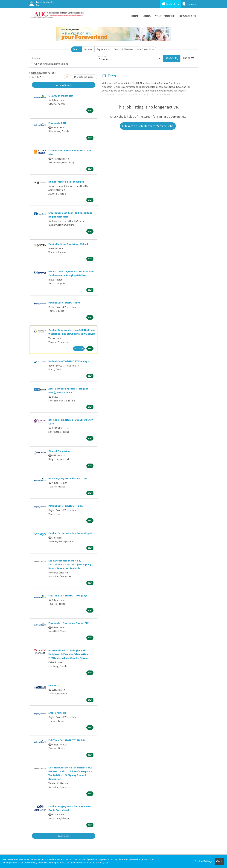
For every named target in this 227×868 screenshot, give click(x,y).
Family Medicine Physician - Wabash (68, 244)
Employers (190, 4)
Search (77, 49)
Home (135, 16)
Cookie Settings (204, 861)
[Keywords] (64, 58)
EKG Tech (54, 685)
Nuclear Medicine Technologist (66, 182)
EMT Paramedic (57, 713)
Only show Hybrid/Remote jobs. (51, 64)
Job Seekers (170, 4)
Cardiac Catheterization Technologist (70, 533)
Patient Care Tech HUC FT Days (66, 506)
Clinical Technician (59, 451)
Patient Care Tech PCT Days (64, 303)
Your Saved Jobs (146, 49)
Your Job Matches (124, 49)
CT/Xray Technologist (61, 96)
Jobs (147, 16)
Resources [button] (188, 16)
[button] (188, 58)
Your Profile (165, 16)
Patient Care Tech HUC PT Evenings (69, 361)
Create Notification (84, 77)
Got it (219, 861)
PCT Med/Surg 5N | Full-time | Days (68, 478)
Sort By (35, 77)
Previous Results (64, 85)
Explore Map (103, 49)
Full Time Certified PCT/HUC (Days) (68, 596)
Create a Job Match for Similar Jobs (148, 126)
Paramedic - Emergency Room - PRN (69, 623)
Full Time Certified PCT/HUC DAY (67, 740)
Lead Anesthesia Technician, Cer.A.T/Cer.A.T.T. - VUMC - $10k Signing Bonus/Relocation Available (70, 564)
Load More (64, 836)
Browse (88, 49)
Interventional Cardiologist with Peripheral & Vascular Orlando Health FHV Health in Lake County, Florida (70, 654)
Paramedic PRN (57, 123)
